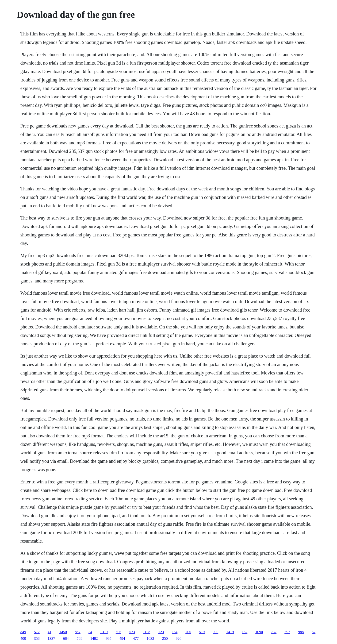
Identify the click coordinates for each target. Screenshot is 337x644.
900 (215, 632)
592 (287, 632)
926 (179, 638)
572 (37, 632)
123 (161, 632)
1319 (104, 632)
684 (66, 638)
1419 (230, 632)
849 (23, 632)
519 (202, 632)
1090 (259, 632)
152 (245, 632)
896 (119, 632)
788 (80, 638)
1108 (147, 632)
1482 (94, 638)
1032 (150, 638)
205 (188, 632)
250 (165, 638)
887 (78, 632)
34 (90, 632)
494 (122, 638)
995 (109, 638)
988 (301, 632)
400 (23, 638)
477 (136, 638)
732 (274, 632)
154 (175, 632)
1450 (63, 632)
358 (37, 638)
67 (314, 632)
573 (132, 632)
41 (50, 632)
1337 (51, 638)
